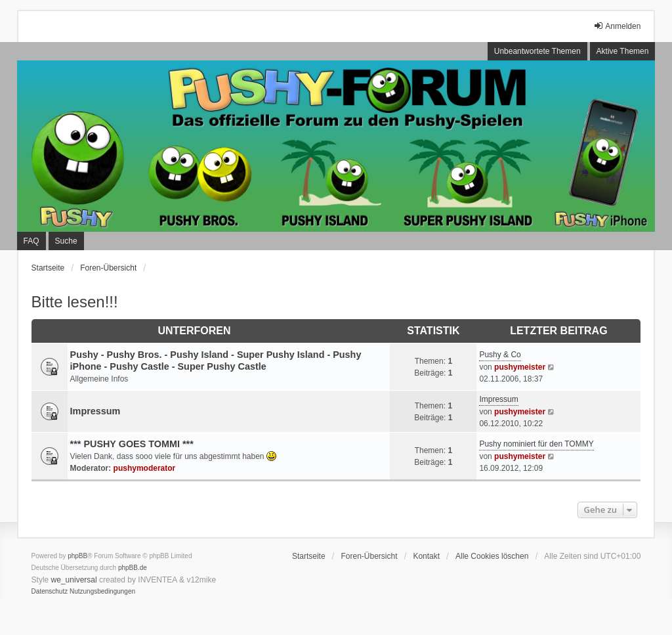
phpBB (77, 556)
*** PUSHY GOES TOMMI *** (132, 444)
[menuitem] (50, 592)
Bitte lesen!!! (75, 302)
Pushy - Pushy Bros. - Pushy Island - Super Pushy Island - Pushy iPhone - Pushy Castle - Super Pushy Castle (216, 361)
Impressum (95, 411)
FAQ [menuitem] (31, 241)
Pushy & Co (500, 355)
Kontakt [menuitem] (426, 556)
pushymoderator (145, 468)
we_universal (74, 580)
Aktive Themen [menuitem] (623, 51)
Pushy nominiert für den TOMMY (536, 444)
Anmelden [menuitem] (617, 26)
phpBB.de (133, 568)
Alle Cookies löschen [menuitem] (492, 556)
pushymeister (520, 367)
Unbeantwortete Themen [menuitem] (537, 51)
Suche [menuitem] (66, 241)
